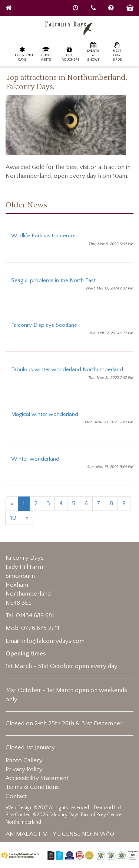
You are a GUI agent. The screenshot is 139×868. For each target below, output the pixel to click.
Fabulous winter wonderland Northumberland (67, 369)
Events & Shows (93, 52)
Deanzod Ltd (107, 808)
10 (13, 518)
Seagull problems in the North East (53, 280)
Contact (16, 796)
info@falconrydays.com (53, 641)
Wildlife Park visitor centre (43, 236)
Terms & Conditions (32, 787)
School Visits (46, 54)
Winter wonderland (35, 459)
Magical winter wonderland (45, 414)
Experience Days (24, 54)
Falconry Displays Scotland (44, 325)
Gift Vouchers (71, 54)
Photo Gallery (24, 760)
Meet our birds (117, 52)
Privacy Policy (24, 769)
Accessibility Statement (37, 778)
